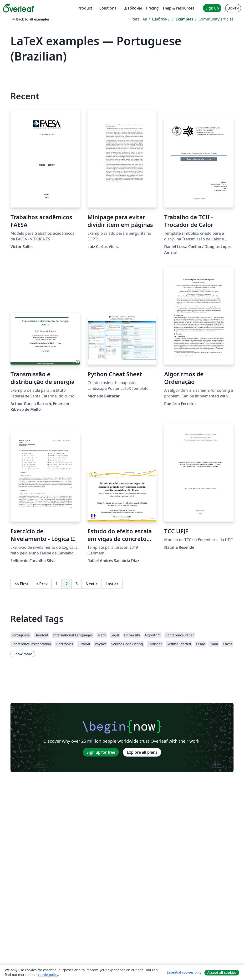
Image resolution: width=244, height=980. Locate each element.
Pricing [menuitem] (152, 8)
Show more (23, 654)
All (145, 19)
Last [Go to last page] (112, 584)
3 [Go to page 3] (77, 584)
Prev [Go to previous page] (42, 584)
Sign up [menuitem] (212, 8)
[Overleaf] (18, 8)
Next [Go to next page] (92, 584)
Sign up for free (101, 752)
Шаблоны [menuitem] (133, 8)
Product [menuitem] (85, 8)
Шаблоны (161, 19)
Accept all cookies (222, 972)
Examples (184, 19)
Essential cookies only (184, 972)
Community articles (216, 19)
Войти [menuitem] (233, 8)
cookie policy (48, 975)
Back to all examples (30, 19)
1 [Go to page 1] (57, 584)
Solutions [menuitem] (108, 8)
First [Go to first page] (21, 584)
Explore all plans (142, 752)
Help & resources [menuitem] (179, 8)
